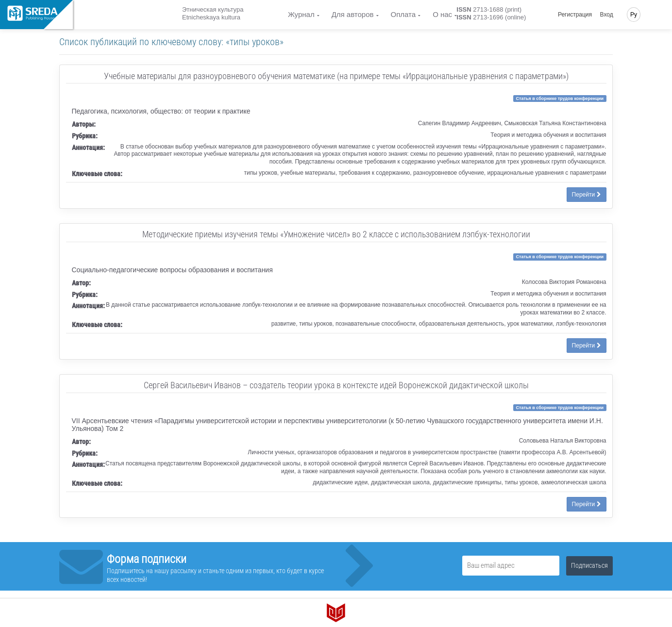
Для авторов (353, 14)
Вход (607, 15)
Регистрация (575, 15)
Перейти (587, 195)
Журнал (301, 14)
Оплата (403, 14)
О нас (442, 14)
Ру (634, 15)
